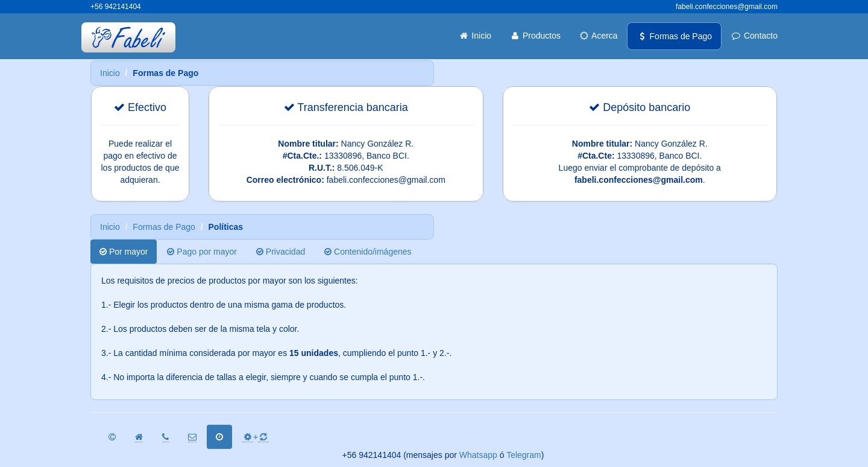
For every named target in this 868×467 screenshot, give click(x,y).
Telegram (524, 455)
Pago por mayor (202, 252)
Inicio (475, 36)
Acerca (598, 36)
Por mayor (124, 252)
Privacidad (281, 252)
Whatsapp (478, 455)
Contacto (754, 36)
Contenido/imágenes (368, 252)
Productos (535, 36)
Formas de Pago (674, 36)
